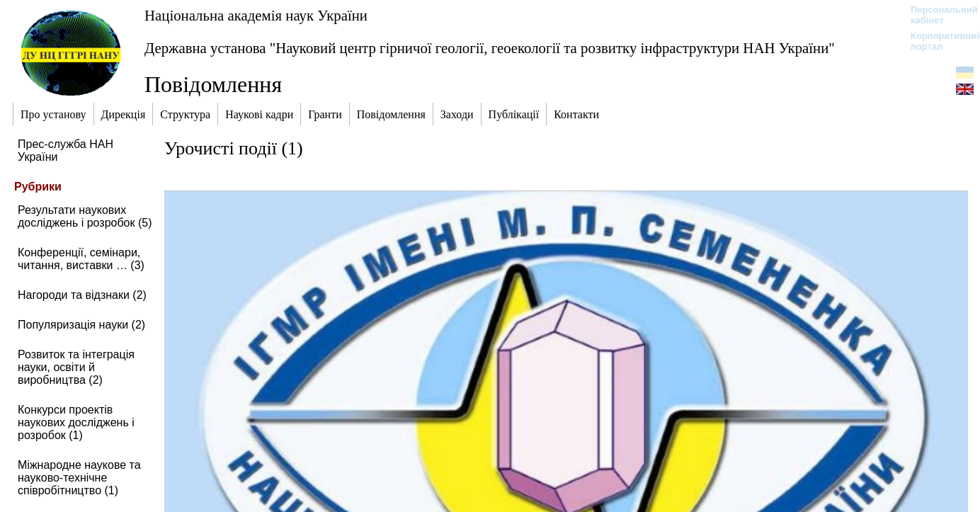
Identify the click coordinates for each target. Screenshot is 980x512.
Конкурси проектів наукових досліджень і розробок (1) (76, 422)
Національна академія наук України (256, 15)
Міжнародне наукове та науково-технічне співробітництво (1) (79, 478)
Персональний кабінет (937, 15)
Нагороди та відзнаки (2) (82, 295)
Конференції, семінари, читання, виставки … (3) (81, 259)
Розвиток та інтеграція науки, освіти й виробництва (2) (76, 367)
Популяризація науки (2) (81, 325)
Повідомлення (213, 84)
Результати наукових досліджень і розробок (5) (85, 216)
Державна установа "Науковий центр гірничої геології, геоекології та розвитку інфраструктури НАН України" (490, 48)
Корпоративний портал (937, 41)
